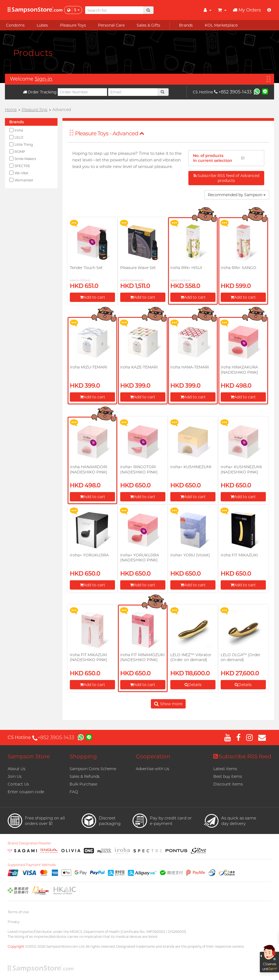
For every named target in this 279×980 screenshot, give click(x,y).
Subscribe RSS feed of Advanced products (226, 178)
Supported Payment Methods (32, 865)
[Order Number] (82, 92)
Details (193, 685)
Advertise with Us (153, 769)
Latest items (225, 769)
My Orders (247, 10)
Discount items (228, 784)
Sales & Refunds (85, 776)
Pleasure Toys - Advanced (110, 133)
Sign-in (44, 79)
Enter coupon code (26, 792)
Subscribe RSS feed (242, 756)
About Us (17, 769)
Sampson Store (29, 756)
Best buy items (228, 776)
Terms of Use (18, 912)
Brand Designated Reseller (29, 843)
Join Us (15, 776)
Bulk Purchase (83, 784)
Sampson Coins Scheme (93, 769)
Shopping (83, 756)
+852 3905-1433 (233, 92)
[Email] (133, 92)
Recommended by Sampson (237, 195)
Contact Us (18, 784)
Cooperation (153, 756)
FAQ (74, 792)
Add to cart (93, 297)
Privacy (14, 922)
